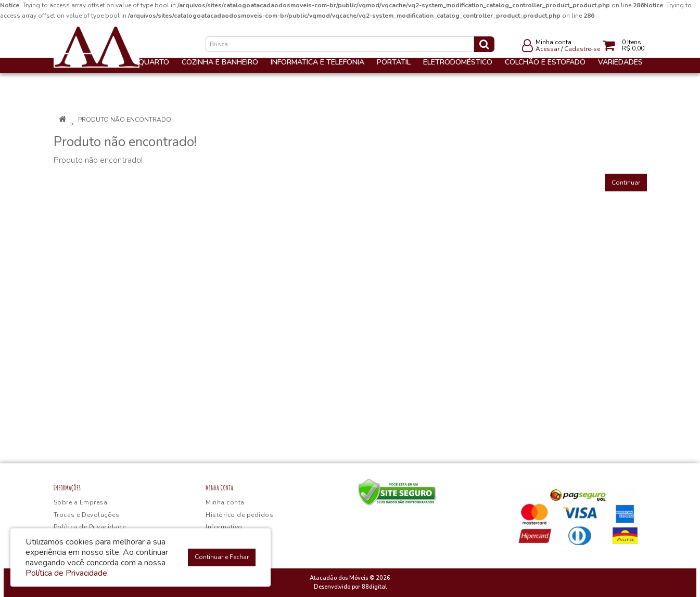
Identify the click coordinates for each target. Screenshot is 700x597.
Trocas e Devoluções (87, 515)
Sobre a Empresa (81, 502)
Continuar (626, 183)
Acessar (548, 49)
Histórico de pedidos (239, 515)
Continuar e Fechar (222, 557)
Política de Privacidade (90, 527)
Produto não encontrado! (125, 120)
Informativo (224, 527)
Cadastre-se (582, 49)
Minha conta (225, 502)
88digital (374, 587)
